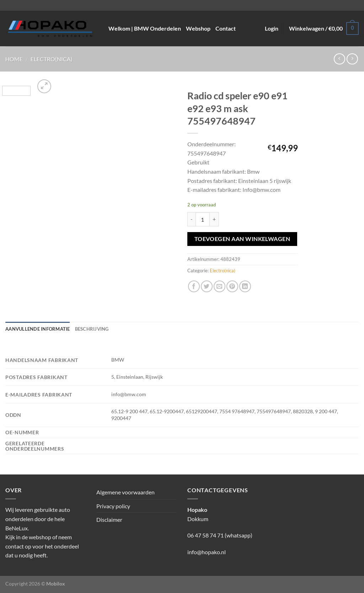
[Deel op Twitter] (207, 286)
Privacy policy (113, 506)
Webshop (198, 28)
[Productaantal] (203, 219)
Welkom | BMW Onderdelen (145, 28)
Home (14, 59)
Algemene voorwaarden (125, 492)
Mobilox (56, 584)
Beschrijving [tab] (92, 329)
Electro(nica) (52, 59)
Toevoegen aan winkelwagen (242, 239)
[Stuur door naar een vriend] (220, 286)
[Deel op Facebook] (194, 286)
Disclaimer (109, 519)
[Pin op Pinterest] (232, 286)
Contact (226, 28)
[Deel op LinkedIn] (245, 286)
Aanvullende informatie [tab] (38, 329)
